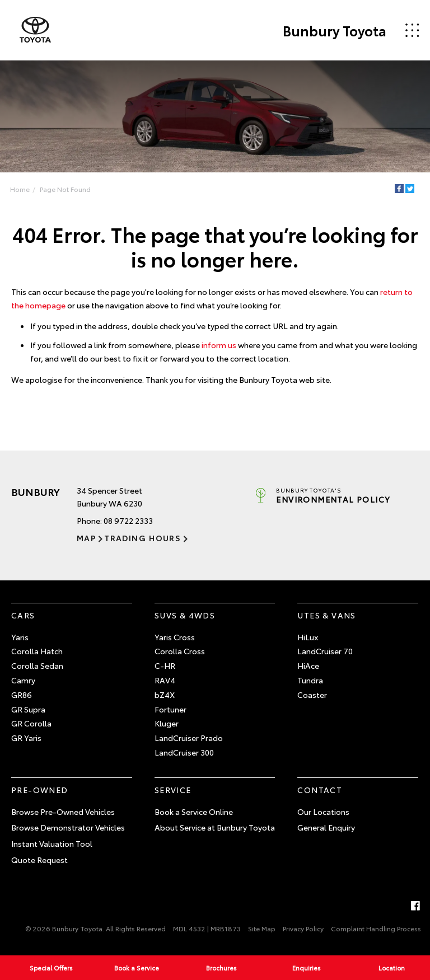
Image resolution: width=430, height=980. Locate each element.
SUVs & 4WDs (185, 615)
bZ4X (165, 695)
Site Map (262, 928)
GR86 (22, 695)
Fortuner (170, 709)
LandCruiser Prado (189, 738)
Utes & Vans (326, 615)
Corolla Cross (180, 651)
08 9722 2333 (128, 521)
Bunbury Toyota (335, 30)
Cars (23, 615)
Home (20, 189)
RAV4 (165, 680)
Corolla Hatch (37, 651)
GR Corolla (31, 723)
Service (173, 790)
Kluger (167, 723)
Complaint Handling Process (376, 928)
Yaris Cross (175, 637)
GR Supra (28, 709)
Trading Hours (142, 538)
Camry (23, 680)
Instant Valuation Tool (52, 843)
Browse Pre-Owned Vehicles (63, 812)
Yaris (20, 637)
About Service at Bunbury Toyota (215, 827)
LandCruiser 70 (325, 651)
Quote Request (39, 860)
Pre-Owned (40, 790)
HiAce (308, 665)
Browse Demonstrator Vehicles (68, 827)
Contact (320, 790)
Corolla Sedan (37, 665)
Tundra (310, 680)
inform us (219, 345)
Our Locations (323, 812)
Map (86, 538)
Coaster (312, 695)
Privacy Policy (303, 928)
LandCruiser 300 (184, 752)
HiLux (308, 637)
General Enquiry (326, 827)
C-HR (165, 665)
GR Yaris (26, 738)
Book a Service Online (194, 812)
